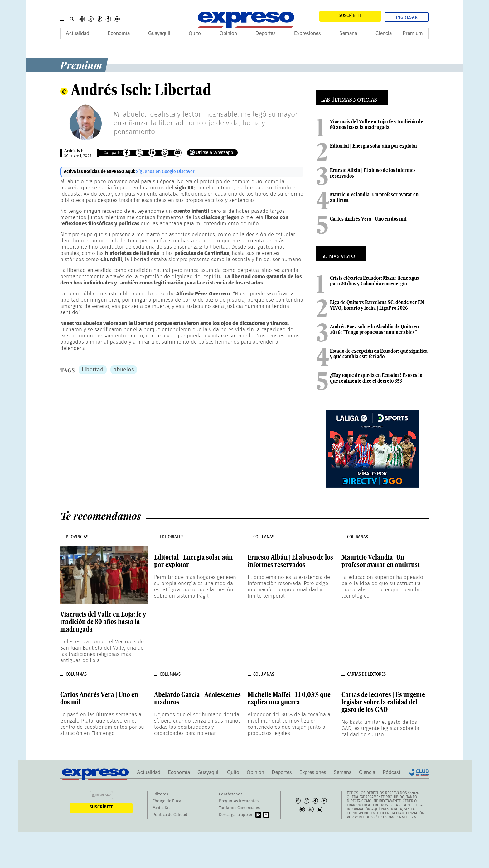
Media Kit (161, 808)
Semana (348, 34)
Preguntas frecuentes (239, 801)
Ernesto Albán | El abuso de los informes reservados (373, 173)
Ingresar (407, 17)
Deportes (266, 34)
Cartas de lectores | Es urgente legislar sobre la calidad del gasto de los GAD (383, 702)
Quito (195, 34)
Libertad (93, 370)
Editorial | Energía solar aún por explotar (374, 146)
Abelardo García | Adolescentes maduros (197, 698)
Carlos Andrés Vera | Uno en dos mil (368, 219)
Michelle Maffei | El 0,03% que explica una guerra (289, 698)
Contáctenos (231, 794)
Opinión (228, 34)
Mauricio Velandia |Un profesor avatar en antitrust (374, 197)
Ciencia (384, 34)
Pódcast (392, 773)
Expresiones (307, 34)
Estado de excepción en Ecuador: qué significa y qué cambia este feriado (379, 354)
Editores (160, 794)
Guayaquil (159, 34)
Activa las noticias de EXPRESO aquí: (100, 172)
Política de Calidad (170, 815)
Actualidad (77, 34)
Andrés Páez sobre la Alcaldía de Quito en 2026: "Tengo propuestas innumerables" (374, 329)
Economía (119, 34)
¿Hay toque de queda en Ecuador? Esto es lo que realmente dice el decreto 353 (376, 378)
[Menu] (62, 19)
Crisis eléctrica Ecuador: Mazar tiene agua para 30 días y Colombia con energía (375, 281)
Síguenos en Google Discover (165, 172)
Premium (413, 34)
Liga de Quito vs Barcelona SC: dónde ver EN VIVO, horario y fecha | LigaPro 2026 (377, 305)
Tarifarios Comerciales (239, 808)
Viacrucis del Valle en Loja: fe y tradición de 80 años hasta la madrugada (377, 124)
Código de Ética (167, 801)
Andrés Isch (74, 151)
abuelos (124, 370)
